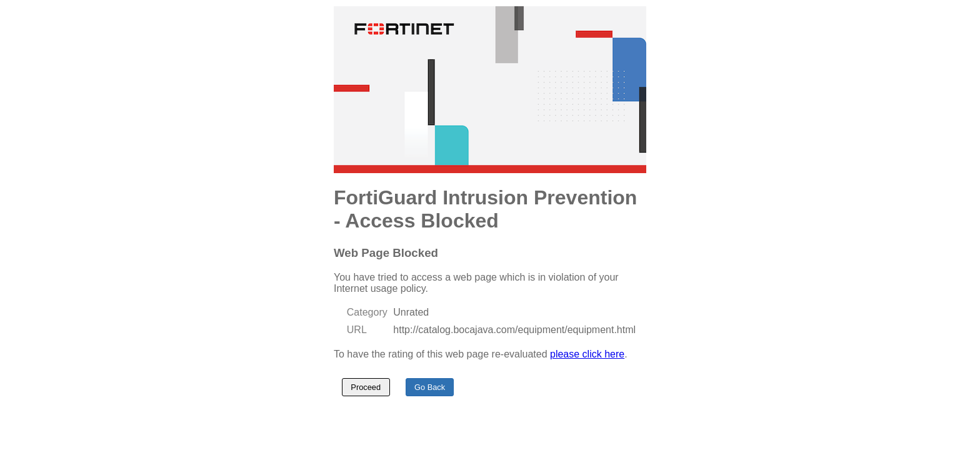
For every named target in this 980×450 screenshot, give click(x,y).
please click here (587, 354)
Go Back (430, 387)
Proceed (366, 387)
